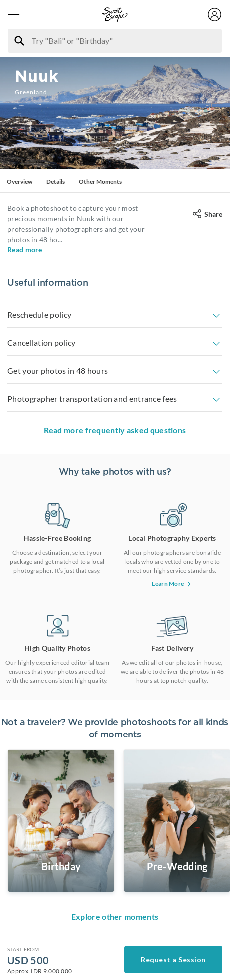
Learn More (172, 584)
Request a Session (173, 959)
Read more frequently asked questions (115, 430)
